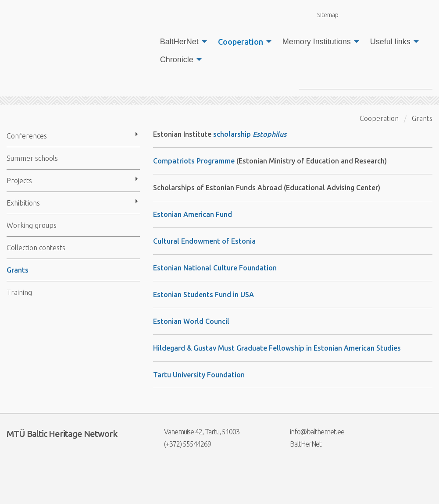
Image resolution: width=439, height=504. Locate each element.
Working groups (32, 225)
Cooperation (241, 42)
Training (19, 292)
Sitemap (323, 15)
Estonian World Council (191, 321)
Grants (18, 270)
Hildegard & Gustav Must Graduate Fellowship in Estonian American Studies (277, 348)
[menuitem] (181, 42)
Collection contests (36, 248)
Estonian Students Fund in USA (203, 295)
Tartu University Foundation (199, 375)
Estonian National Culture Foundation (215, 268)
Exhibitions (23, 203)
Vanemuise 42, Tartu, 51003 (196, 432)
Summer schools (32, 158)
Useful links (390, 42)
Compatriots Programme (194, 161)
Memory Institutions (317, 42)
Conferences (27, 136)
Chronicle (177, 60)
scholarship (250, 134)
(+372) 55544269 (182, 444)
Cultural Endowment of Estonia (204, 241)
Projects (19, 181)
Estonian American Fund (193, 214)
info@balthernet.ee (312, 432)
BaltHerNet (179, 42)
